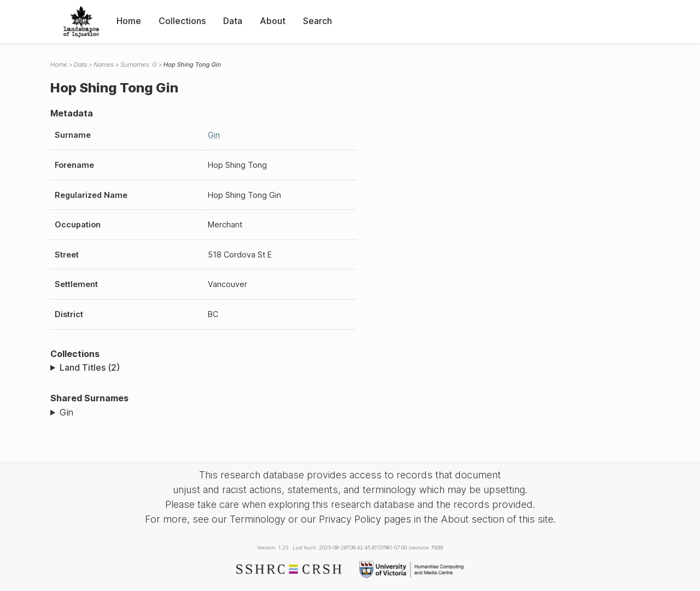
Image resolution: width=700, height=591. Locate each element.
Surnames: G (139, 65)
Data (233, 21)
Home (129, 21)
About (273, 21)
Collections (182, 21)
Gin (214, 135)
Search (317, 21)
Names (104, 65)
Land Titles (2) (90, 367)
